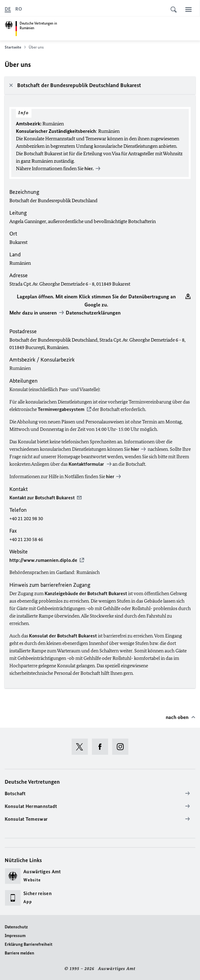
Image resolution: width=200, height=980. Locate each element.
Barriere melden (19, 953)
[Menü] (188, 9)
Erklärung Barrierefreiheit (29, 944)
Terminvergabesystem (61, 409)
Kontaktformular (87, 464)
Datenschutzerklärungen (93, 313)
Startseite (15, 47)
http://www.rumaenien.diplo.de (43, 560)
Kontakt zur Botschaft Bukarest (42, 498)
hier (135, 449)
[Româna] (19, 9)
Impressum (15, 936)
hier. (89, 168)
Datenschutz (16, 927)
